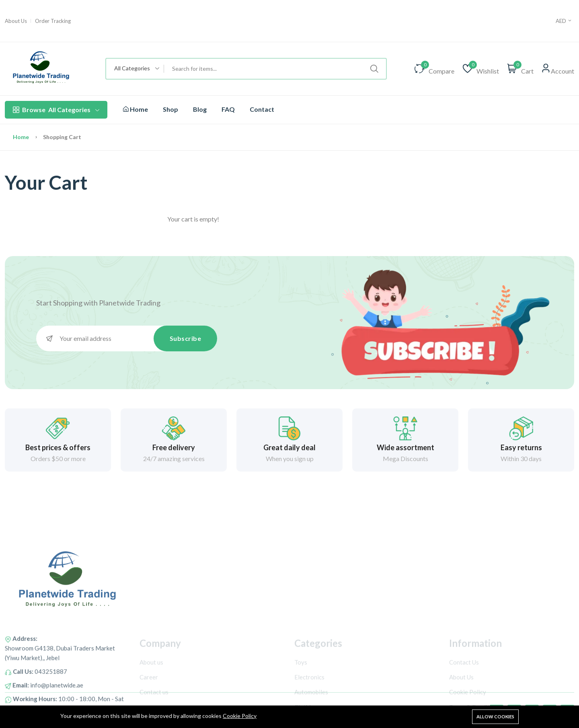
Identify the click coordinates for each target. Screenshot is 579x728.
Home (136, 109)
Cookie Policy (240, 716)
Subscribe (186, 338)
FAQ (228, 109)
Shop (170, 109)
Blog (200, 109)
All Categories (56, 110)
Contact (262, 109)
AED (564, 21)
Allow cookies (495, 717)
